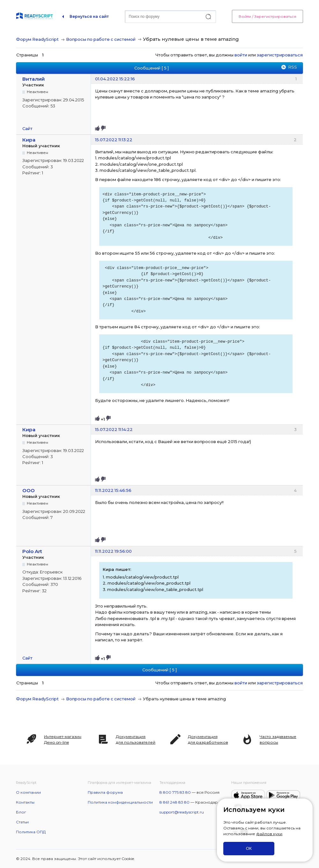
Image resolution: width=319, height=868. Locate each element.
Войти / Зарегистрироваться (267, 16)
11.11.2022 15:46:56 (113, 490)
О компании (28, 792)
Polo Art (32, 551)
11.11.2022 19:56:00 (113, 551)
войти (241, 55)
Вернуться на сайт (89, 16)
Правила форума (105, 792)
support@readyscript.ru (182, 812)
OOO (29, 490)
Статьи (22, 822)
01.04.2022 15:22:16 (115, 79)
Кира (29, 140)
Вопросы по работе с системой (101, 39)
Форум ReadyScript (37, 39)
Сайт (27, 128)
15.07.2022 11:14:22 (114, 429)
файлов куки (269, 834)
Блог (21, 812)
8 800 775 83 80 (175, 792)
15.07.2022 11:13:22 (114, 140)
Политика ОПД (31, 832)
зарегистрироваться (280, 55)
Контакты (25, 802)
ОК (249, 848)
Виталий (33, 79)
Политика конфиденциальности (120, 802)
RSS (293, 67)
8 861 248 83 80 (174, 802)
